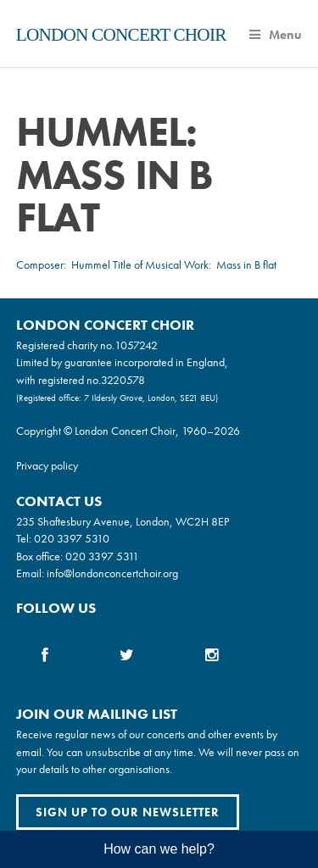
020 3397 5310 (72, 538)
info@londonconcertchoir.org (112, 573)
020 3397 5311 (102, 556)
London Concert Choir (121, 35)
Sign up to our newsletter (128, 812)
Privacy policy (47, 465)
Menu (276, 35)
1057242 (136, 345)
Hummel (91, 264)
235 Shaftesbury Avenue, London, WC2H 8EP (123, 521)
